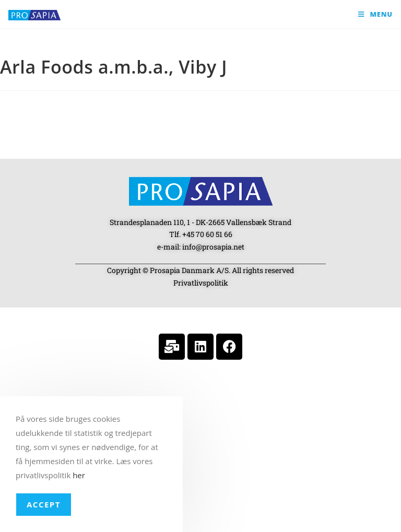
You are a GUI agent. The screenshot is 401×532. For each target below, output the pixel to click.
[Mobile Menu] (375, 14)
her (79, 475)
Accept (44, 504)
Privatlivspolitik (201, 283)
